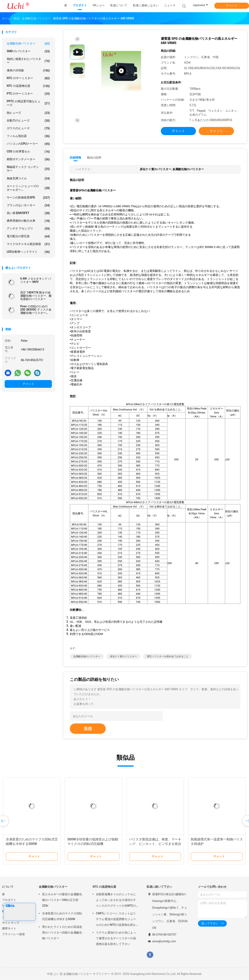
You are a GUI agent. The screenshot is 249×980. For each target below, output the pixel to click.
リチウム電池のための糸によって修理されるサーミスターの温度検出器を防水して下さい (116, 938)
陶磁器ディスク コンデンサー (28, 169)
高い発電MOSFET (28, 213)
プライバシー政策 (13, 934)
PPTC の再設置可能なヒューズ (28, 103)
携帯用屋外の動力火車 (28, 221)
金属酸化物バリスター (28, 44)
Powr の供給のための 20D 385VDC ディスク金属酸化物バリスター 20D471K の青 (36, 310)
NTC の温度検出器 (28, 86)
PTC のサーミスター (28, 94)
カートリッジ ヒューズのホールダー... (28, 188)
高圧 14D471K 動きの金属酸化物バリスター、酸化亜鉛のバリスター (36, 296)
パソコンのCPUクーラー (28, 144)
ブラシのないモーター (28, 205)
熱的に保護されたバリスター (28, 61)
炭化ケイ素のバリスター (123, 656)
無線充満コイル (28, 179)
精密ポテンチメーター (28, 159)
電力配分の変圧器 (28, 236)
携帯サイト (9, 928)
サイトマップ (11, 923)
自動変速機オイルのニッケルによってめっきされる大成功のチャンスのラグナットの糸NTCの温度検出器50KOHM (116, 901)
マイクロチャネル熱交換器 (28, 244)
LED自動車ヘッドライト (28, 252)
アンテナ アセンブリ (28, 229)
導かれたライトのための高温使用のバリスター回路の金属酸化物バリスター (62, 933)
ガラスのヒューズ (28, 128)
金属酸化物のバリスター (87, 656)
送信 (88, 729)
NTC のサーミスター (28, 78)
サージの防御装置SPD (28, 198)
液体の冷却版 (28, 71)
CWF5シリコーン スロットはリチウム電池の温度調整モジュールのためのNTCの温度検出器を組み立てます (116, 920)
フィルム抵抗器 (28, 136)
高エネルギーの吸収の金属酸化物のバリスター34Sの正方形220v (62, 900)
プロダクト (9, 900)
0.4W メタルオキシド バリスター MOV (36, 280)
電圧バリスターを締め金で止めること (168, 656)
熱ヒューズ (28, 113)
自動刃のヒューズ (28, 121)
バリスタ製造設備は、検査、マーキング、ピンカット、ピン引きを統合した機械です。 (155, 844)
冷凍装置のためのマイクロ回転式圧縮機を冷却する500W (62, 916)
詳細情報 (76, 158)
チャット (232, 6)
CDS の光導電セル (28, 152)
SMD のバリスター (28, 51)
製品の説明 (94, 158)
